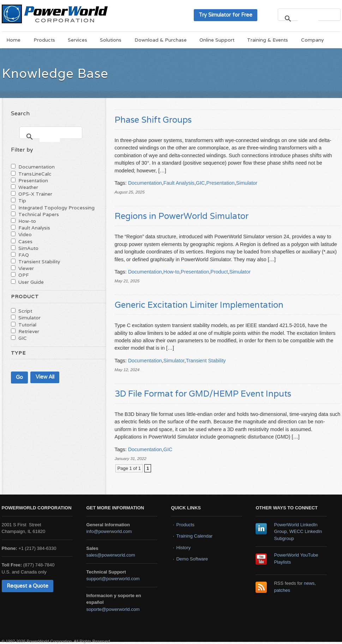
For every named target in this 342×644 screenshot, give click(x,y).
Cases (25, 241)
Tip (22, 201)
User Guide (31, 282)
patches (282, 590)
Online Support (217, 40)
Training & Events (268, 40)
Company (312, 40)
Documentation (145, 183)
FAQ (24, 255)
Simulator (247, 183)
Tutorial (27, 325)
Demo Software (192, 559)
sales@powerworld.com (110, 555)
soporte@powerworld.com (113, 609)
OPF (24, 275)
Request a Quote (28, 586)
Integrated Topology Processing (56, 208)
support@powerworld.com (113, 579)
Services (77, 40)
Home (13, 40)
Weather (28, 187)
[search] (308, 19)
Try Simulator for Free (226, 15)
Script (25, 311)
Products (44, 40)
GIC (200, 183)
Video (25, 234)
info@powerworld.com (109, 531)
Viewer (26, 268)
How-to (171, 272)
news (309, 583)
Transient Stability (206, 361)
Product (219, 272)
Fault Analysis (179, 183)
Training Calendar (194, 536)
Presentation (220, 183)
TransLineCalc (35, 174)
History (183, 548)
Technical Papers (39, 214)
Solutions (111, 40)
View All (45, 377)
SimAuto (28, 248)
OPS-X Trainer (35, 194)
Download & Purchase (161, 40)
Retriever (29, 331)
